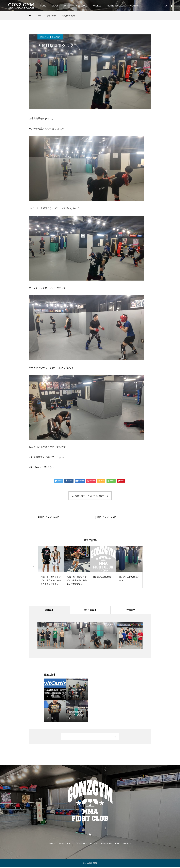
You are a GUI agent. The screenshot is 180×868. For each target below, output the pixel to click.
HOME (43, 6)
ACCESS (97, 6)
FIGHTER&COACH (116, 6)
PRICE (67, 6)
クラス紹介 (56, 37)
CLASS (55, 6)
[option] (51, 567)
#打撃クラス (48, 467)
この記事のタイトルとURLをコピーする (90, 496)
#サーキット (35, 467)
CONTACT (135, 6)
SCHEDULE (82, 6)
